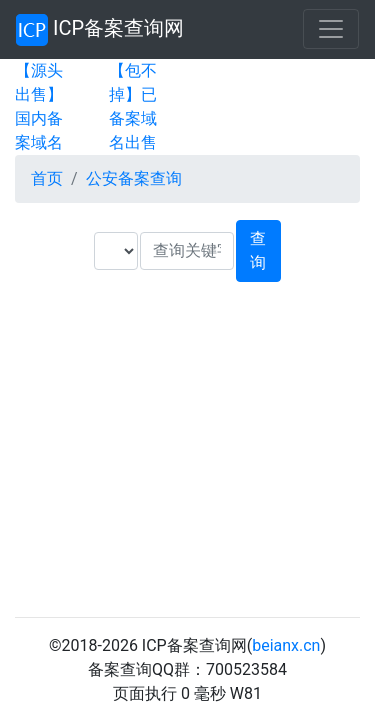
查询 (258, 250)
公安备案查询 (134, 178)
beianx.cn (286, 645)
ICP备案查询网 (100, 30)
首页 (47, 178)
